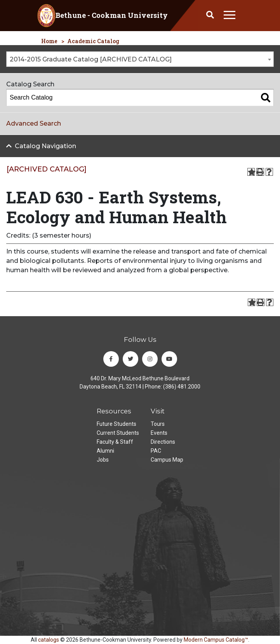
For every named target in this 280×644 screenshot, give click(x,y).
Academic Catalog (93, 41)
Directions (163, 442)
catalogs (49, 640)
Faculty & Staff (115, 442)
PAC (156, 451)
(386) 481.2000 (182, 387)
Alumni (105, 451)
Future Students (117, 424)
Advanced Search (34, 123)
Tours (158, 424)
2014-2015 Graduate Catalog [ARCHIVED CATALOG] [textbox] (91, 59)
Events (159, 433)
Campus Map (167, 460)
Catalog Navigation (45, 146)
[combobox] (140, 59)
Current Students (118, 433)
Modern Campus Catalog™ (216, 640)
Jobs (103, 460)
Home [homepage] (49, 41)
